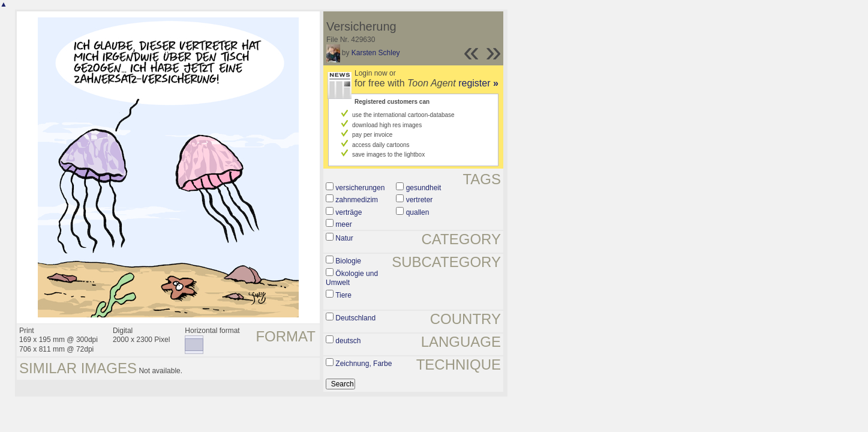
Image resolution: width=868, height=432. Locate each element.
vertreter (420, 200)
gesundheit (424, 188)
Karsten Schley (376, 53)
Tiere (343, 295)
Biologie (348, 261)
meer (343, 224)
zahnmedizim (357, 200)
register (478, 83)
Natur (344, 238)
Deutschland (355, 318)
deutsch (348, 341)
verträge (349, 212)
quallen (418, 212)
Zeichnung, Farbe (364, 364)
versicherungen (360, 188)
